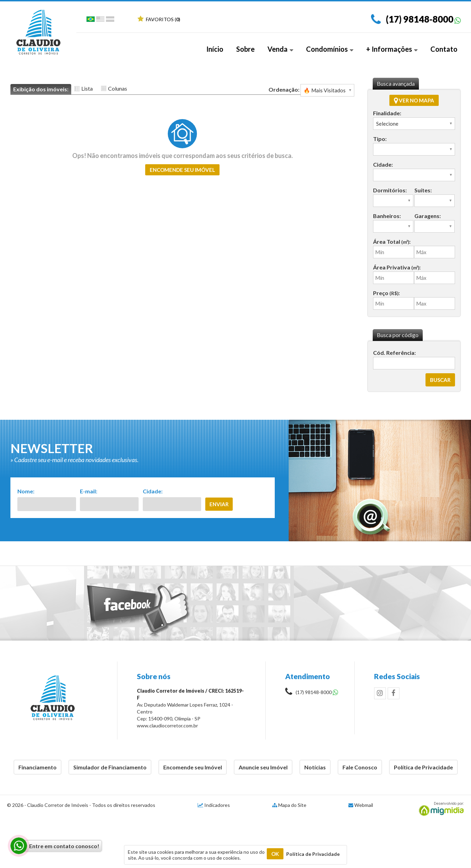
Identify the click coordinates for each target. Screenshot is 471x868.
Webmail (364, 805)
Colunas (118, 88)
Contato (444, 49)
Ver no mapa (414, 100)
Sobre (245, 49)
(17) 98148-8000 (420, 19)
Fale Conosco (360, 767)
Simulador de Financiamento (110, 767)
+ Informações (392, 49)
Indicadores (214, 805)
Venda (280, 49)
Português (91, 20)
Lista (87, 88)
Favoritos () (159, 19)
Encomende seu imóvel (182, 170)
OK (275, 854)
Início (215, 49)
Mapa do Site (292, 805)
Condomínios (330, 49)
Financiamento (38, 767)
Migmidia (440, 809)
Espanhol (110, 20)
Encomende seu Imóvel (193, 767)
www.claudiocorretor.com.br (167, 725)
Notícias (315, 767)
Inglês (100, 20)
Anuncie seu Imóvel (263, 767)
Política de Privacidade (423, 767)
